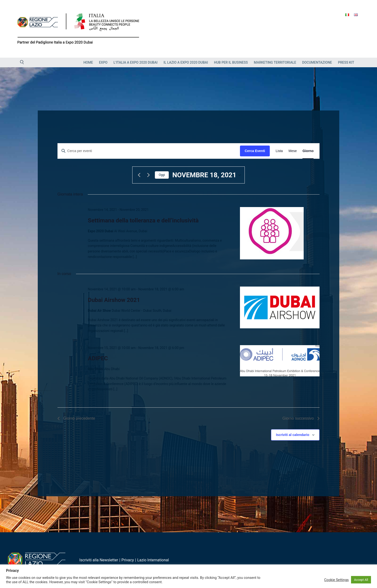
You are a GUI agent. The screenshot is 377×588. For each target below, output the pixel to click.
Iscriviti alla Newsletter (99, 560)
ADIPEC (98, 358)
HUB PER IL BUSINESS (231, 62)
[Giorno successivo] (148, 175)
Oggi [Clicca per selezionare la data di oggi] (162, 175)
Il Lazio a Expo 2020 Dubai (186, 62)
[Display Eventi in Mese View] (293, 151)
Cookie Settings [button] (336, 580)
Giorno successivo (301, 418)
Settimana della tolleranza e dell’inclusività (143, 220)
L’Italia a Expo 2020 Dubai (135, 62)
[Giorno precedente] (139, 175)
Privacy (128, 560)
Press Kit (346, 62)
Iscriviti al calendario (293, 435)
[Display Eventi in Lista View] (279, 151)
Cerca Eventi (255, 151)
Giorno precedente (76, 418)
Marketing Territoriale (275, 62)
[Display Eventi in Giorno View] (308, 151)
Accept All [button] (361, 580)
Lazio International (153, 560)
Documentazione (317, 62)
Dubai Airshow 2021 (114, 300)
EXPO (103, 62)
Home (88, 62)
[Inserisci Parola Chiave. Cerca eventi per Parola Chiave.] (149, 151)
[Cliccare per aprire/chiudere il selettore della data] (207, 175)
